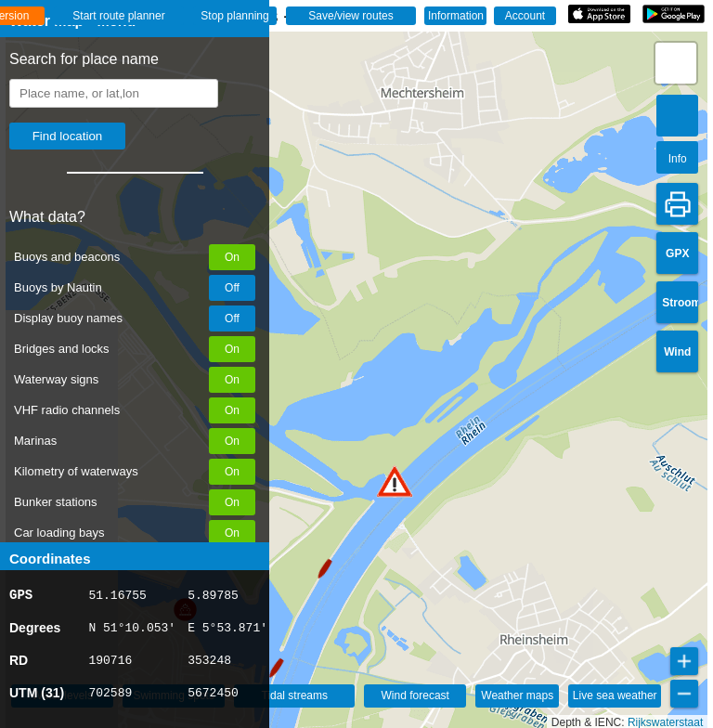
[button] (395, 481)
